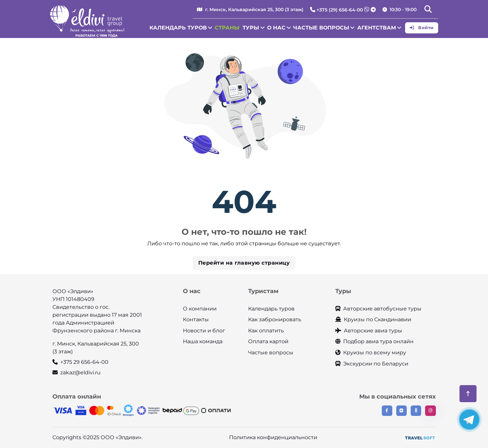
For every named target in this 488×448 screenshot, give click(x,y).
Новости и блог (204, 331)
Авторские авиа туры (369, 331)
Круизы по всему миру (371, 353)
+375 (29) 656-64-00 (340, 10)
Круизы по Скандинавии (373, 319)
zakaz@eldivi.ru (77, 373)
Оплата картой (268, 341)
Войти (422, 28)
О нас (276, 28)
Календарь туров (178, 28)
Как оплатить (266, 331)
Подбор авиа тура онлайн (374, 341)
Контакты (196, 319)
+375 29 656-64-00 (80, 362)
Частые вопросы (321, 28)
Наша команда (203, 341)
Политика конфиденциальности (273, 437)
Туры (251, 28)
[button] (428, 10)
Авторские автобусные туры (378, 309)
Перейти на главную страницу (244, 263)
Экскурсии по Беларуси (372, 364)
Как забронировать (275, 319)
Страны (227, 28)
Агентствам (377, 28)
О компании (200, 309)
